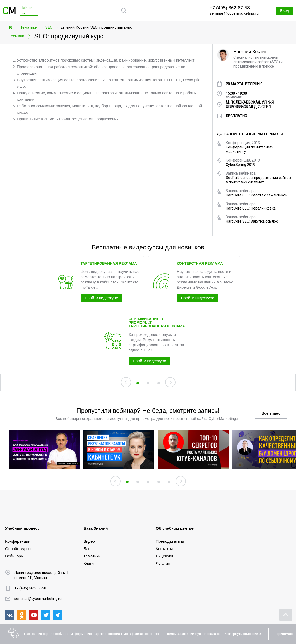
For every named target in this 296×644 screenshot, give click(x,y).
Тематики (29, 27)
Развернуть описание (241, 634)
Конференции (18, 541)
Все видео (271, 437)
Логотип (163, 563)
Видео (89, 541)
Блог (88, 548)
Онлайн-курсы (18, 548)
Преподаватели (170, 541)
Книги (89, 563)
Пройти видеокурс (113, 314)
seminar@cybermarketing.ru (234, 13)
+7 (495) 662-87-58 (230, 8)
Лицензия (165, 555)
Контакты (164, 548)
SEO (49, 27)
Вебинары (14, 555)
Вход (280, 11)
